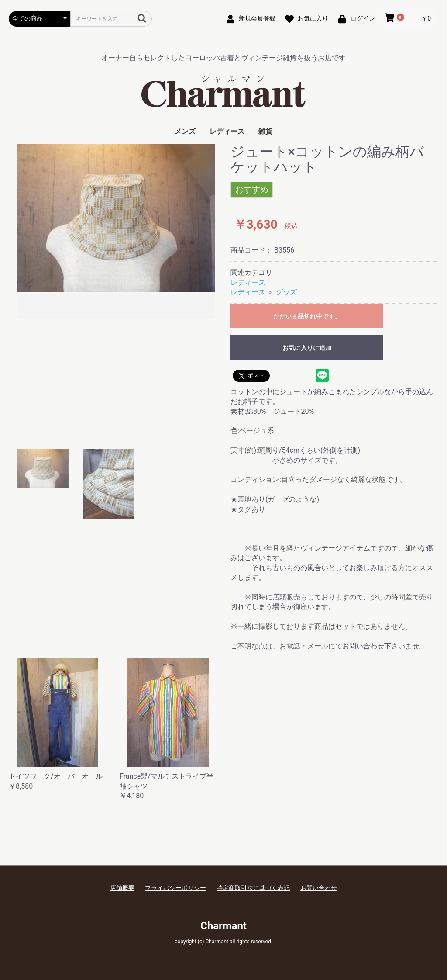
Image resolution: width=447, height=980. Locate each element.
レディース (227, 131)
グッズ (286, 292)
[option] (116, 232)
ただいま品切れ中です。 (307, 316)
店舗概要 (122, 888)
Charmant (223, 926)
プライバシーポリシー (175, 888)
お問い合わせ (319, 888)
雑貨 (265, 131)
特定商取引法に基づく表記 (253, 888)
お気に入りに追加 (307, 348)
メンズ (185, 131)
